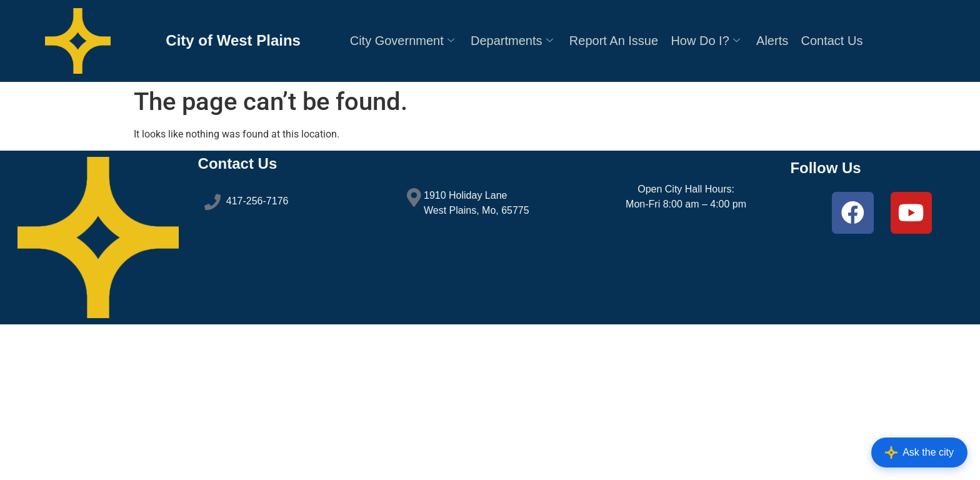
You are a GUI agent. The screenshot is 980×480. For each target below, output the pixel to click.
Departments (512, 41)
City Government (402, 41)
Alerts (772, 41)
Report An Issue (614, 41)
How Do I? (705, 41)
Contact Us (832, 41)
